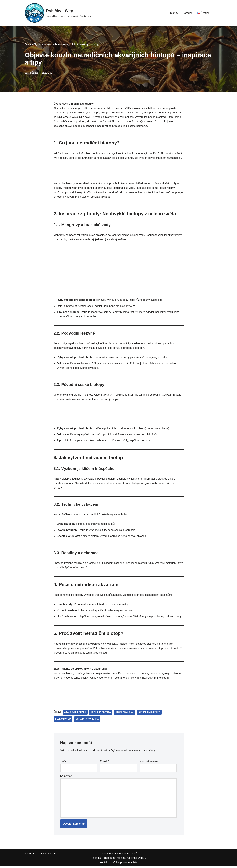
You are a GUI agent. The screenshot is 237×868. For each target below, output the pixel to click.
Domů (28, 44)
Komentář (67, 777)
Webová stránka (149, 763)
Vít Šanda (33, 73)
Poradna (188, 13)
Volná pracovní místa (125, 864)
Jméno (65, 763)
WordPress (49, 855)
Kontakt (104, 864)
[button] (211, 13)
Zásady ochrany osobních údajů (119, 855)
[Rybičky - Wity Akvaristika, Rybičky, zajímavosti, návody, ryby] (58, 13)
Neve (28, 855)
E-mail (105, 763)
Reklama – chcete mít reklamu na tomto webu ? (119, 860)
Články (174, 13)
